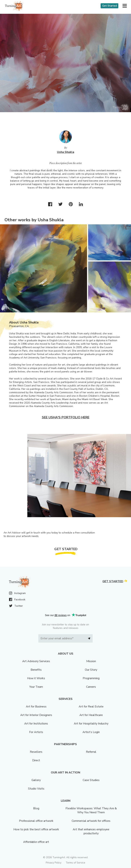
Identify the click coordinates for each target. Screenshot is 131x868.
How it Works (36, 678)
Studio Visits (36, 789)
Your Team (36, 687)
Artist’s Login (91, 732)
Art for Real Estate (91, 707)
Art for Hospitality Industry (91, 724)
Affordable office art (36, 842)
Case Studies (91, 780)
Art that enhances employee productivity (91, 831)
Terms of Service (75, 863)
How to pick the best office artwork (36, 829)
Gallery (36, 780)
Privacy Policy (54, 863)
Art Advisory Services (36, 661)
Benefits (36, 670)
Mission (91, 661)
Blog (36, 808)
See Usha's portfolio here (66, 417)
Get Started (109, 6)
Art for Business (36, 707)
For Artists (36, 732)
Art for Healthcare (91, 715)
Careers (91, 687)
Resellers (36, 752)
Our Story (91, 670)
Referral (91, 752)
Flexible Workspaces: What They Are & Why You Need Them (91, 810)
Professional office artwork (36, 821)
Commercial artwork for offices (91, 821)
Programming (91, 678)
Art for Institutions (36, 724)
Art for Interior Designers (36, 715)
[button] (125, 6)
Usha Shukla (66, 152)
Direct (36, 760)
